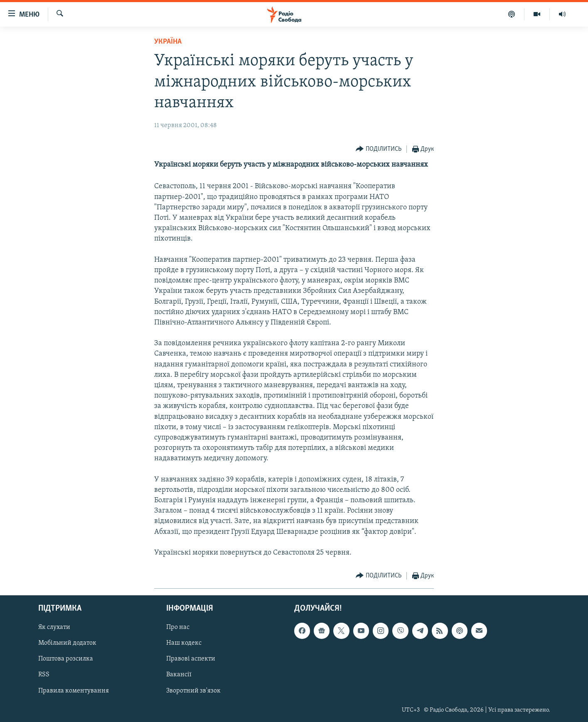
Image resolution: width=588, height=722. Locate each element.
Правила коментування (74, 691)
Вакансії (179, 675)
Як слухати (54, 628)
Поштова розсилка (66, 659)
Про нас (178, 628)
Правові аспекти (191, 659)
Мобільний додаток (67, 643)
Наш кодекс (184, 643)
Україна (168, 42)
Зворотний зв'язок (193, 691)
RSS (44, 675)
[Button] (379, 149)
